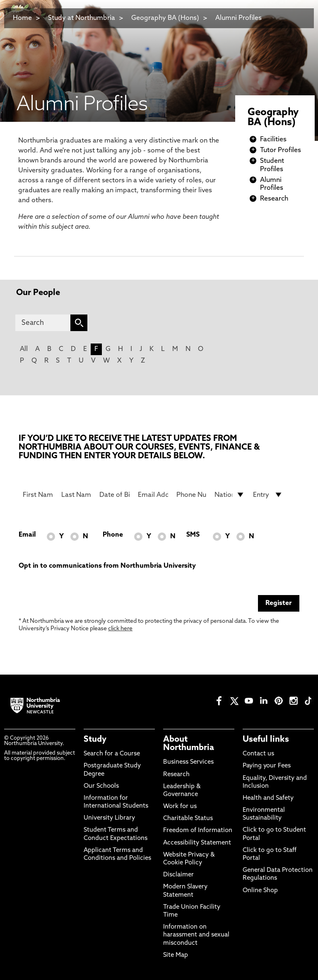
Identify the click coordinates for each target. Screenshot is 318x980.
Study (95, 740)
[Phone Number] (192, 495)
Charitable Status (188, 819)
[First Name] (38, 495)
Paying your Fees (267, 766)
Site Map (176, 955)
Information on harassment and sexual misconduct (196, 935)
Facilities (273, 140)
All (24, 349)
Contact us (258, 754)
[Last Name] (76, 495)
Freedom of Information (198, 831)
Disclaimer (178, 875)
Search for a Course (112, 754)
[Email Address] (153, 495)
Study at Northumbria (82, 18)
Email (27, 535)
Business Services (188, 762)
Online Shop (260, 891)
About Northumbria (189, 744)
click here (120, 629)
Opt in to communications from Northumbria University (107, 566)
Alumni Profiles (238, 18)
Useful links (266, 740)
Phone (113, 535)
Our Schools (101, 786)
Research (274, 199)
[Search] (43, 323)
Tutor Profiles (281, 150)
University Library (109, 818)
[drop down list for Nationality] (230, 495)
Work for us (180, 807)
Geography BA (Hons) (165, 18)
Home (22, 18)
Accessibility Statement (197, 843)
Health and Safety (268, 798)
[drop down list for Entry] (268, 495)
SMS (193, 535)
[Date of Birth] (114, 495)
